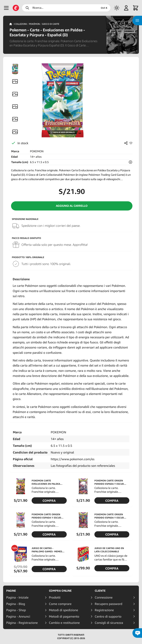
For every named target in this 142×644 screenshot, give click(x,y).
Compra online (60, 591)
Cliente (100, 591)
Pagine (11, 591)
